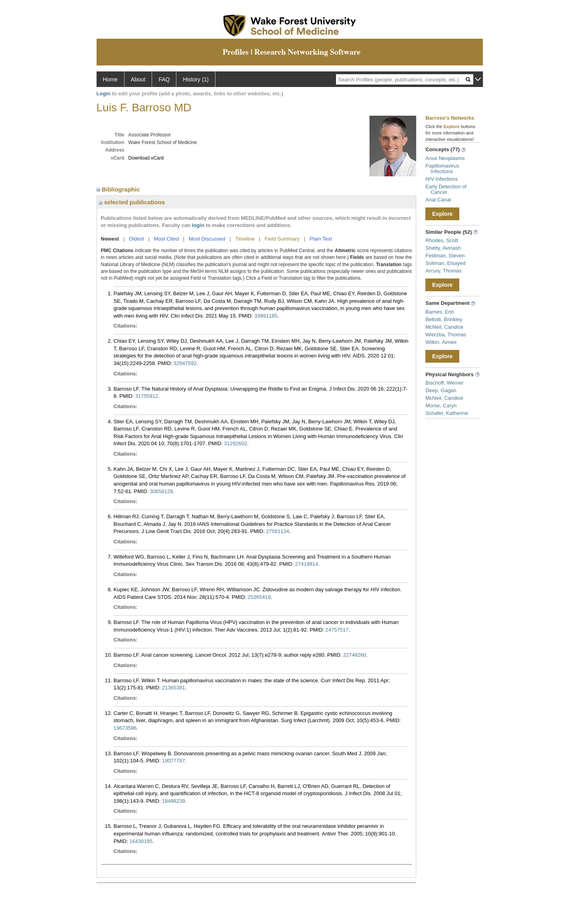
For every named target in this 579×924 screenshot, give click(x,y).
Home (110, 79)
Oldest (136, 239)
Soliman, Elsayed (445, 263)
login (198, 225)
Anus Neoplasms (445, 158)
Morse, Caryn (441, 406)
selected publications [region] (132, 202)
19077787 (174, 761)
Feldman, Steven (445, 256)
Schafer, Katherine (447, 413)
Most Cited (166, 239)
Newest (110, 239)
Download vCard (146, 158)
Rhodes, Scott (442, 240)
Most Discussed (207, 239)
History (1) (196, 79)
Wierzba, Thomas (446, 335)
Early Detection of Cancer (446, 189)
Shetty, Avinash (443, 248)
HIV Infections (442, 179)
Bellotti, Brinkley (444, 319)
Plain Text (321, 239)
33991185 (266, 316)
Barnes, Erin (440, 312)
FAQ (164, 79)
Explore (442, 214)
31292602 (235, 443)
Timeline (245, 239)
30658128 (162, 491)
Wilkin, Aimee (441, 342)
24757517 (337, 630)
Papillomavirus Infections (442, 169)
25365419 (259, 597)
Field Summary (282, 239)
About (138, 79)
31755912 (147, 396)
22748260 (355, 655)
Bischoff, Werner (445, 383)
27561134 (278, 531)
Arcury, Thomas (444, 271)
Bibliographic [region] (119, 189)
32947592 (185, 363)
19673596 (125, 728)
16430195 (141, 841)
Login (104, 94)
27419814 (306, 564)
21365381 (174, 688)
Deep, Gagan (441, 390)
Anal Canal (438, 200)
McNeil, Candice (444, 327)
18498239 (174, 801)
